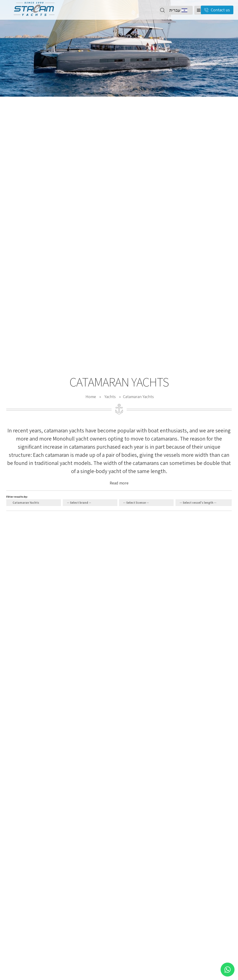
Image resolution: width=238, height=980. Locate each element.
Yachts (110, 397)
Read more (119, 483)
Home (91, 397)
